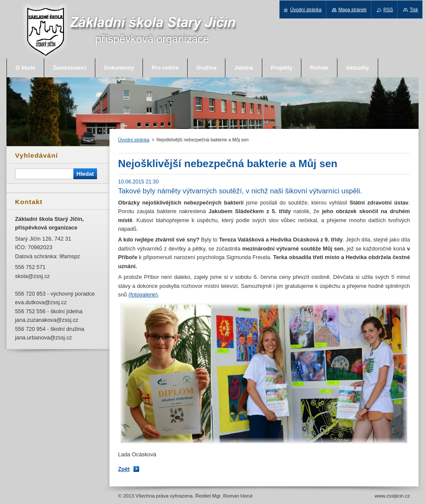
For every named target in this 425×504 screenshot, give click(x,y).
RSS (388, 9)
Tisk (414, 9)
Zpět (124, 469)
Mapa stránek (352, 9)
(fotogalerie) (143, 295)
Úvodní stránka (134, 140)
